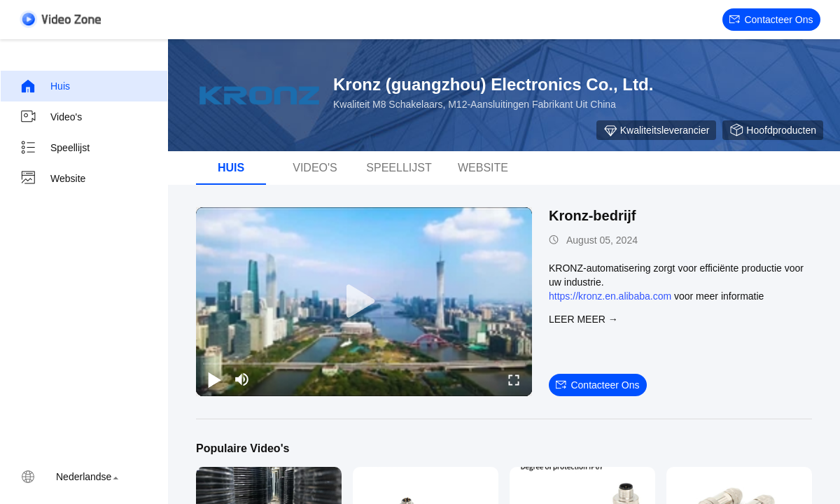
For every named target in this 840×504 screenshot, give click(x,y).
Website (52, 178)
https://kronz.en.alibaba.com (610, 296)
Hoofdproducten (773, 130)
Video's (51, 117)
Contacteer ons (771, 20)
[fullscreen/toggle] (514, 379)
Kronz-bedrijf (592, 216)
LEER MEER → (583, 319)
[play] (364, 302)
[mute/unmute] (242, 379)
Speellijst (55, 148)
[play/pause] (214, 379)
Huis (45, 86)
